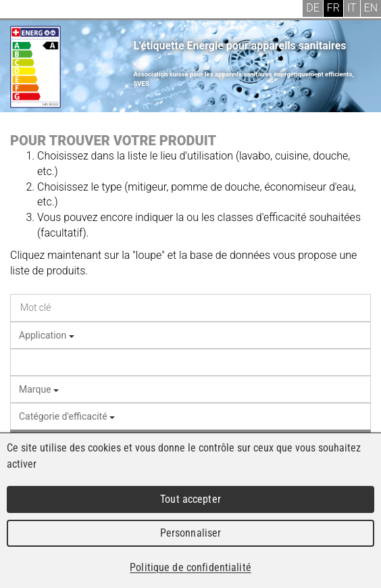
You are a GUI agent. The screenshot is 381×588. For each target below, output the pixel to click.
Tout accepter (190, 499)
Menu (20, 10)
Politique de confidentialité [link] (190, 567)
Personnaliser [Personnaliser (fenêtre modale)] (191, 533)
